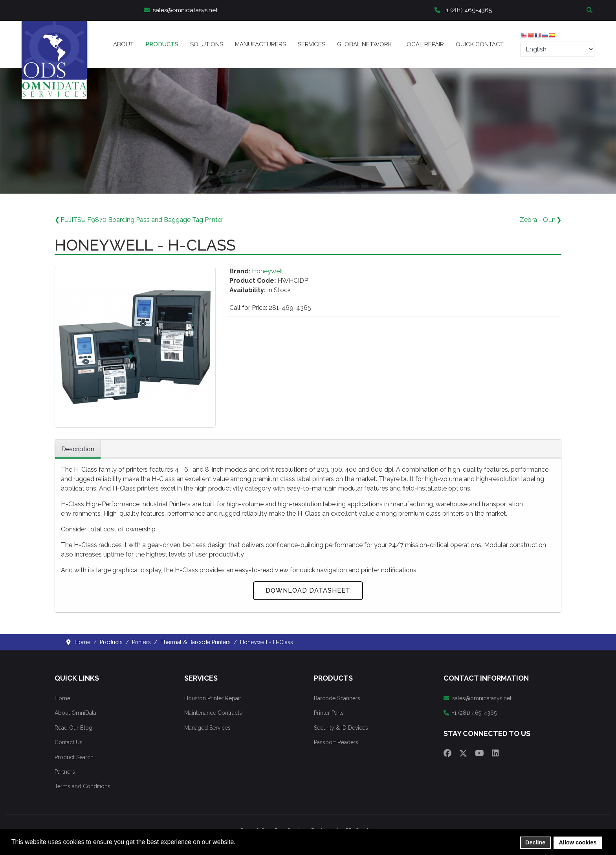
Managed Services (207, 728)
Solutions (207, 44)
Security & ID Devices (341, 728)
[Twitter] (463, 753)
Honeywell (267, 271)
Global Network (364, 44)
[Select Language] (557, 49)
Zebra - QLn (538, 220)
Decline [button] (535, 842)
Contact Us (69, 742)
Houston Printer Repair (213, 698)
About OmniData (75, 713)
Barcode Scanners (337, 698)
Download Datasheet (308, 590)
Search (590, 10)
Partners (65, 772)
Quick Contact (480, 44)
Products (162, 44)
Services (312, 44)
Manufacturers (260, 44)
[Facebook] (447, 753)
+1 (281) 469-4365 (463, 10)
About (123, 44)
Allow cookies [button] (578, 842)
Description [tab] (78, 449)
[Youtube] (479, 753)
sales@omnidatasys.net (181, 10)
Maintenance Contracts (213, 713)
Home (62, 698)
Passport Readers (336, 742)
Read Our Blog (73, 728)
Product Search (74, 757)
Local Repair (424, 44)
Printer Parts (329, 713)
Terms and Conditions (82, 786)
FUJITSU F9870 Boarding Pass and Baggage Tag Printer (142, 220)
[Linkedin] (495, 753)
